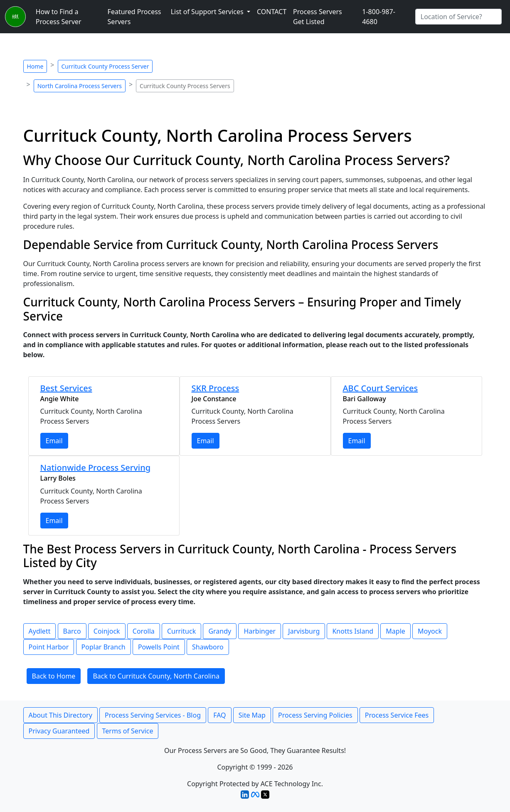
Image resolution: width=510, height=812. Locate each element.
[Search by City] (458, 17)
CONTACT (272, 12)
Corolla (144, 631)
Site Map (252, 715)
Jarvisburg (304, 631)
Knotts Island (353, 631)
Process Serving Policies (315, 715)
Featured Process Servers (134, 17)
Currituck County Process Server (105, 66)
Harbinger (260, 631)
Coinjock (107, 631)
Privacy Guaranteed (59, 731)
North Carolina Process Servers (80, 86)
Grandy (220, 631)
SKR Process (216, 388)
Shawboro (208, 647)
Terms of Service (128, 731)
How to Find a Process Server (59, 17)
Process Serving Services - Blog (153, 715)
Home (35, 66)
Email (54, 441)
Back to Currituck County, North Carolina (156, 676)
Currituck (181, 631)
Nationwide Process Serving (96, 468)
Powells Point (159, 647)
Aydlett (40, 631)
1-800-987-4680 (379, 17)
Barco (72, 631)
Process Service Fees (397, 715)
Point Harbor (49, 647)
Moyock (430, 631)
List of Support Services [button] (208, 12)
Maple (395, 631)
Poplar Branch (103, 647)
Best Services (66, 388)
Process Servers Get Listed (318, 17)
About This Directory (60, 715)
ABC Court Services (381, 388)
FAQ (219, 715)
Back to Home (54, 676)
